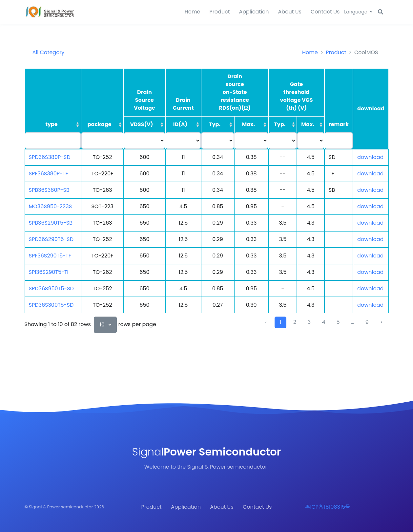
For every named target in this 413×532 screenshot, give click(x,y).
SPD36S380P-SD (50, 157)
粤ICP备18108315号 (328, 507)
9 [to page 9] (367, 322)
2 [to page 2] (295, 322)
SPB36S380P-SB (49, 190)
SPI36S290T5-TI (49, 272)
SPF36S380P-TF (49, 174)
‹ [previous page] (266, 322)
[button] (358, 12)
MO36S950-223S (51, 206)
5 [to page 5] (338, 322)
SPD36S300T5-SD (51, 305)
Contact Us (325, 12)
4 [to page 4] (323, 322)
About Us (290, 12)
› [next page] (381, 322)
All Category (49, 52)
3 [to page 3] (309, 322)
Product (219, 12)
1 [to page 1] (280, 322)
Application (254, 12)
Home (193, 12)
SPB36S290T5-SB (51, 223)
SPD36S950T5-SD (51, 288)
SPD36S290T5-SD (51, 239)
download (370, 157)
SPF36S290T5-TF (50, 256)
